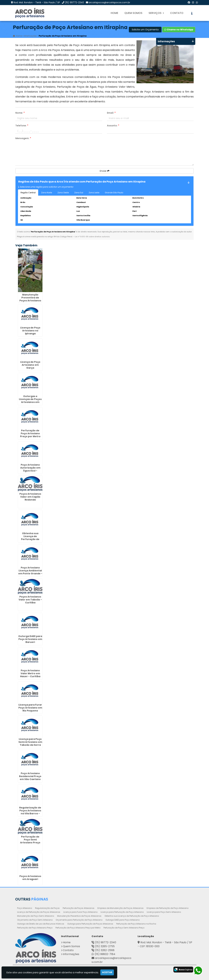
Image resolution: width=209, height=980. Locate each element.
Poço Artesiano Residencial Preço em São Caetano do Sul (30, 778)
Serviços (156, 13)
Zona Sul (79, 193)
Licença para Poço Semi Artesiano (164, 912)
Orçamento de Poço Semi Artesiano (35, 920)
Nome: (20, 113)
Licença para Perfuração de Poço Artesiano (122, 912)
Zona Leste (94, 193)
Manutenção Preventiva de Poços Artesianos (79, 916)
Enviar (105, 171)
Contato (177, 13)
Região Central (28, 193)
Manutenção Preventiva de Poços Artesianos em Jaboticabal (30, 299)
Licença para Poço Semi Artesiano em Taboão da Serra (30, 742)
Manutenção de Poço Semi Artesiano (36, 916)
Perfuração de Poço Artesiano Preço (35, 928)
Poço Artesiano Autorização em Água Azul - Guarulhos (30, 469)
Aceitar (107, 972)
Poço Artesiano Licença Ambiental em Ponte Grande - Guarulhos (30, 572)
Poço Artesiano (25, 908)
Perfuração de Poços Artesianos (79, 908)
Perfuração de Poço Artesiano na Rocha (136, 924)
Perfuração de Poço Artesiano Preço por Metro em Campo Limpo (30, 435)
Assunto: (113, 126)
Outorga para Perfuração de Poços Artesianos (90, 924)
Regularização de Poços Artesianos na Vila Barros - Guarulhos (30, 812)
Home (114, 13)
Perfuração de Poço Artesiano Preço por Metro (78, 928)
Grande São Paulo (114, 193)
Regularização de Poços (47, 908)
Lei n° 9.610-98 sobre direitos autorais (92, 237)
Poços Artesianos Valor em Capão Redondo (30, 497)
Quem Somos (133, 13)
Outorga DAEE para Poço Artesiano (123, 920)
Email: (111, 113)
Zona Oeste (63, 193)
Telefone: (22, 126)
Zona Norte (47, 193)
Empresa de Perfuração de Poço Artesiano (168, 908)
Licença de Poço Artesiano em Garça (30, 365)
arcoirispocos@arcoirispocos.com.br (109, 2)
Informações (71, 954)
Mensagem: (23, 138)
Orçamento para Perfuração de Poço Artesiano (79, 920)
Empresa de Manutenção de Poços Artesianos (121, 908)
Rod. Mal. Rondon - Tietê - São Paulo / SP (37, 2)
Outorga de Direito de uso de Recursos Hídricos (41, 924)
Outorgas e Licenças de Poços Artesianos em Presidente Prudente (30, 402)
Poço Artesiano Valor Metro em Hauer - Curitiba (30, 673)
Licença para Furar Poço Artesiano (80, 912)
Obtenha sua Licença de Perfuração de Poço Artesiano (132, 916)
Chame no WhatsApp (179, 30)
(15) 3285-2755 (105, 946)
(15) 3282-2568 (105, 950)
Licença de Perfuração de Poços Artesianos (39, 912)
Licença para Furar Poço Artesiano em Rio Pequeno (30, 708)
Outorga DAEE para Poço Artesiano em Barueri (30, 639)
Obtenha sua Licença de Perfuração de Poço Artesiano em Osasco (30, 539)
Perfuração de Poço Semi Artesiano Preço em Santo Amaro (30, 841)
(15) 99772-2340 (74, 2)
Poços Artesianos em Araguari (30, 878)
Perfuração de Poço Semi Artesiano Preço (124, 928)
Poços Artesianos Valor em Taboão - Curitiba (30, 600)
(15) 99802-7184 (105, 954)
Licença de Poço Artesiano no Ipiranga (30, 331)
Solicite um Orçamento (145, 30)
